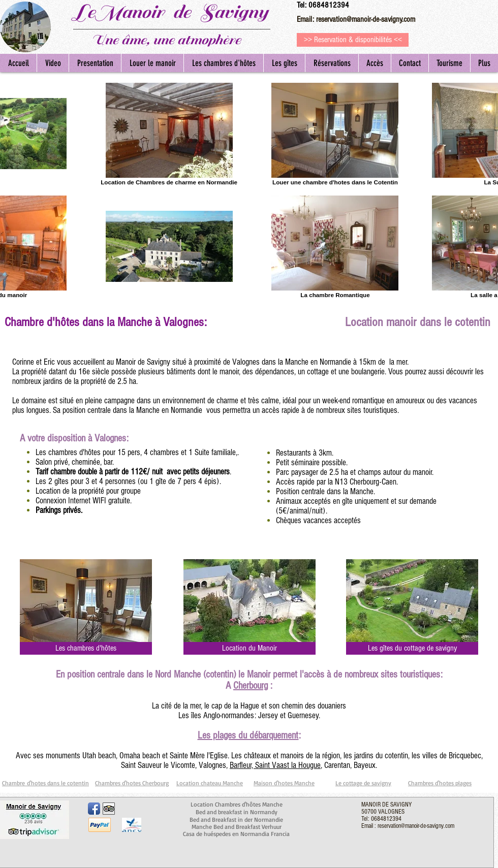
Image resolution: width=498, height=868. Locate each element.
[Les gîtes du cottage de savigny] (412, 648)
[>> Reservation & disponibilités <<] (353, 40)
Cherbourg (251, 686)
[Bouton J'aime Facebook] (142, 808)
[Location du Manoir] (250, 648)
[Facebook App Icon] (94, 809)
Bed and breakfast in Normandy (237, 812)
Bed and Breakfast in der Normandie (236, 819)
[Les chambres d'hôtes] (86, 648)
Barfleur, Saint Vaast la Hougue (275, 765)
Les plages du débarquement (248, 735)
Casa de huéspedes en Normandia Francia (236, 834)
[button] (449, 63)
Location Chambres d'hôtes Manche (237, 804)
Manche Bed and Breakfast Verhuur (237, 827)
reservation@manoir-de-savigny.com (366, 19)
